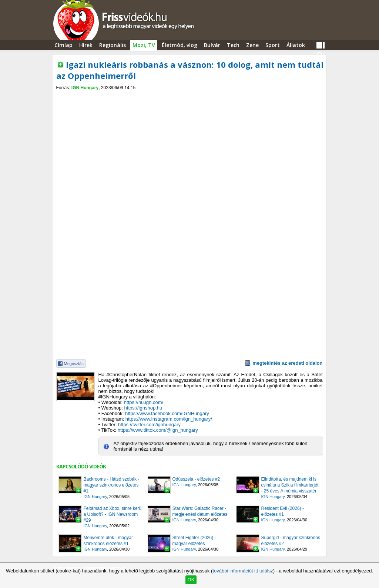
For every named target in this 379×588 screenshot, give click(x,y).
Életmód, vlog (180, 45)
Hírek (86, 45)
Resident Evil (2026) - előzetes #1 (283, 511)
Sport (273, 45)
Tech (233, 45)
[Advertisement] (189, 97)
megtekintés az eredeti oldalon (287, 363)
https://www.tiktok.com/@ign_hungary (158, 430)
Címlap (63, 45)
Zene (252, 45)
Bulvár (212, 45)
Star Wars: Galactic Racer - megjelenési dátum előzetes (200, 511)
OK (191, 580)
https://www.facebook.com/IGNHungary (167, 413)
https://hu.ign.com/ (144, 402)
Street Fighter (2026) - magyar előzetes (194, 541)
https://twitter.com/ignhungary (149, 425)
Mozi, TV (144, 45)
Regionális (113, 45)
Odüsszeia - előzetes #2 (196, 479)
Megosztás (74, 364)
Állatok (296, 45)
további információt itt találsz (243, 571)
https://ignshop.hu (143, 408)
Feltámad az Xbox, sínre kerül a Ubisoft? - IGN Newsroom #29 (113, 514)
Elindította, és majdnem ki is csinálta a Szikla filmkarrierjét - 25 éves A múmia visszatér (290, 485)
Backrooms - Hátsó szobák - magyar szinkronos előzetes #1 (112, 485)
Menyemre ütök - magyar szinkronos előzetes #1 (108, 541)
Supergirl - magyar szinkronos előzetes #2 (291, 541)
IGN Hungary (85, 88)
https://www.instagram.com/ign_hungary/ (169, 419)
